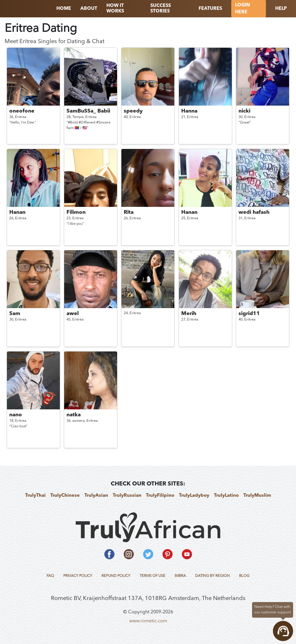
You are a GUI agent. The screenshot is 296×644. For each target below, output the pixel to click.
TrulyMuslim (257, 496)
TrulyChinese (65, 496)
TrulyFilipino (160, 496)
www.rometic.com (148, 621)
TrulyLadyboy (194, 496)
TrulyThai (35, 496)
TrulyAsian (96, 496)
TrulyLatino (226, 496)
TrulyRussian (127, 496)
